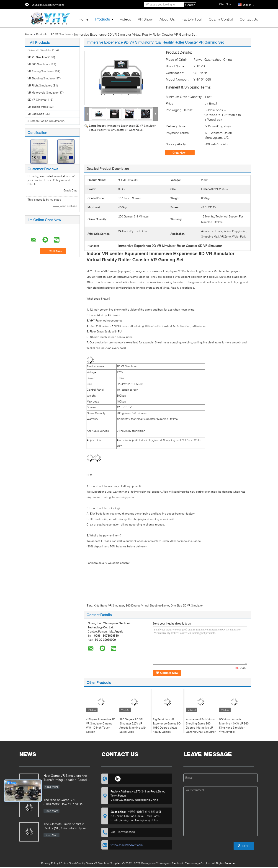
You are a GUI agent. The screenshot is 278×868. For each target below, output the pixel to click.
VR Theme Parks (38, 107)
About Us (167, 19)
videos (126, 19)
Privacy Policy (50, 863)
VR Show (145, 19)
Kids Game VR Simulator (109, 605)
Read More (51, 787)
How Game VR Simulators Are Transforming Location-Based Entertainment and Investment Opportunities (65, 778)
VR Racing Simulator (40, 71)
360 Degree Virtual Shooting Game (147, 605)
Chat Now (182, 153)
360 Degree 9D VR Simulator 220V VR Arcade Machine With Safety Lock (133, 726)
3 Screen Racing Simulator (44, 121)
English (248, 5)
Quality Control (221, 19)
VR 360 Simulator (38, 64)
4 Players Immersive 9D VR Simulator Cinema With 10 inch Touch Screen (101, 726)
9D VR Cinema (37, 100)
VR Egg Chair (36, 114)
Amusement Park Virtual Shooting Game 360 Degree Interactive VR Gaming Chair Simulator (201, 726)
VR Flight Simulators (40, 85)
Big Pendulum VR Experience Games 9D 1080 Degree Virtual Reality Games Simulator (167, 728)
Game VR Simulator (40, 50)
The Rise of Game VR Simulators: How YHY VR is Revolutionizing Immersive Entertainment (63, 802)
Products (103, 19)
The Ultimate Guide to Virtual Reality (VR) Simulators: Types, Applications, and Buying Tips (66, 826)
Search (190, 5)
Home (84, 19)
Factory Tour (192, 19)
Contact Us (249, 19)
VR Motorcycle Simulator (43, 93)
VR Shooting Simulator (41, 78)
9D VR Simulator (61, 34)
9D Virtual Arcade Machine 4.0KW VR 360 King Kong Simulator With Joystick (234, 726)
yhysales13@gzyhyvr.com (48, 5)
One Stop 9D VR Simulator (187, 605)
